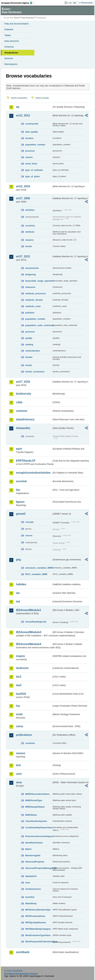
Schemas (9, 47)
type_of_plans (33, 176)
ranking (29, 344)
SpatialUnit (31, 876)
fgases (20, 502)
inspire (20, 656)
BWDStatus (31, 815)
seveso (21, 753)
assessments (32, 268)
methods (30, 232)
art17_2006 (23, 198)
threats (29, 357)
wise (19, 782)
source (29, 535)
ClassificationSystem (36, 821)
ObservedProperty (35, 862)
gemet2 (21, 514)
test (18, 765)
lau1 (19, 677)
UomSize (30, 897)
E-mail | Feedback (13, 970)
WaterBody (31, 903)
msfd (19, 714)
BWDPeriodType (34, 800)
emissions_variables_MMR (39, 568)
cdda (19, 402)
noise (20, 726)
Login (70, 3)
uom (19, 774)
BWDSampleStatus (35, 807)
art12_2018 (23, 186)
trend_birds (31, 164)
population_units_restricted (39, 325)
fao (18, 490)
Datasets (9, 29)
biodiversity (24, 394)
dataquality (23, 428)
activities (30, 210)
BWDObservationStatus (37, 794)
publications (24, 735)
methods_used (33, 306)
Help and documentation (17, 24)
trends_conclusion (35, 372)
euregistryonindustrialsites (33, 473)
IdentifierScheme (34, 843)
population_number (35, 145)
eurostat (21, 481)
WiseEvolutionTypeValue (38, 935)
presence (30, 151)
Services (9, 58)
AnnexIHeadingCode (36, 622)
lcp (18, 706)
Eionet (17, 18)
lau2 (19, 685)
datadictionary (25, 419)
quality (29, 338)
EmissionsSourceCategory (39, 836)
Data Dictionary (28, 18)
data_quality (32, 132)
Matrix (28, 849)
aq (18, 107)
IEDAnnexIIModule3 (29, 632)
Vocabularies (11, 53)
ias (18, 593)
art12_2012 (23, 115)
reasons (29, 240)
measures (30, 287)
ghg (18, 560)
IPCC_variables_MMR (36, 574)
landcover (22, 668)
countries (30, 226)
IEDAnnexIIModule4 (29, 644)
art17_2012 (23, 256)
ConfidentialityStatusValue (39, 828)
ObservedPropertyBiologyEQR (39, 868)
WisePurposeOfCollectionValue (39, 942)
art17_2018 (23, 382)
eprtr (19, 449)
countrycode (32, 124)
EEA (18, 3)
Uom (28, 883)
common (22, 411)
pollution (30, 313)
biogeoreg (30, 274)
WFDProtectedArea (35, 916)
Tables (8, 35)
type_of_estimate (34, 170)
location (29, 138)
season (29, 157)
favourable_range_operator (39, 281)
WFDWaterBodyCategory (38, 929)
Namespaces (11, 64)
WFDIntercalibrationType (38, 910)
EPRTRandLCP (26, 461)
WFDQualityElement (36, 922)
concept (29, 522)
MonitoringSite (33, 855)
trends (29, 246)
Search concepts (42, 98)
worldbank (23, 952)
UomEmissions (33, 889)
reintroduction (33, 351)
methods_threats (34, 300)
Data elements (12, 41)
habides (21, 584)
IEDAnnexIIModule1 (29, 610)
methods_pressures (36, 293)
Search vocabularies (19, 98)
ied (18, 601)
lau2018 (21, 694)
